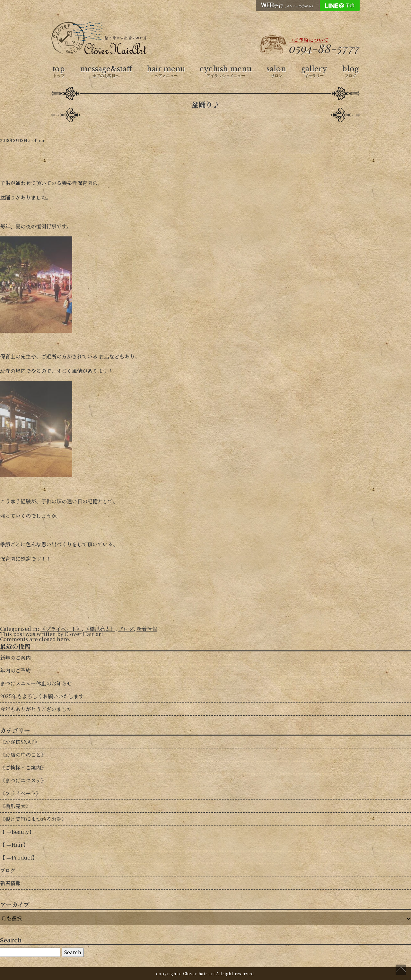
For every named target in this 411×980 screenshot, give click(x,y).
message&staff (106, 72)
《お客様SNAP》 (20, 742)
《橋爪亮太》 (100, 629)
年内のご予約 (15, 671)
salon (276, 72)
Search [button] (73, 952)
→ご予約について (309, 40)
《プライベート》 (61, 629)
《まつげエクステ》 (23, 780)
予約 (288, 5)
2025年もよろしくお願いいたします (42, 696)
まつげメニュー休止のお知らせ (36, 683)
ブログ (126, 629)
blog (350, 72)
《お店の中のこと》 (23, 755)
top (59, 72)
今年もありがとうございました (36, 709)
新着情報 (147, 629)
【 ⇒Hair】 (14, 845)
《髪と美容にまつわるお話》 (33, 819)
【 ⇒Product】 (19, 857)
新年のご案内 (15, 658)
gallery (314, 72)
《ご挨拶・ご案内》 (23, 768)
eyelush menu (226, 72)
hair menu (166, 72)
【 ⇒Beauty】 (17, 832)
